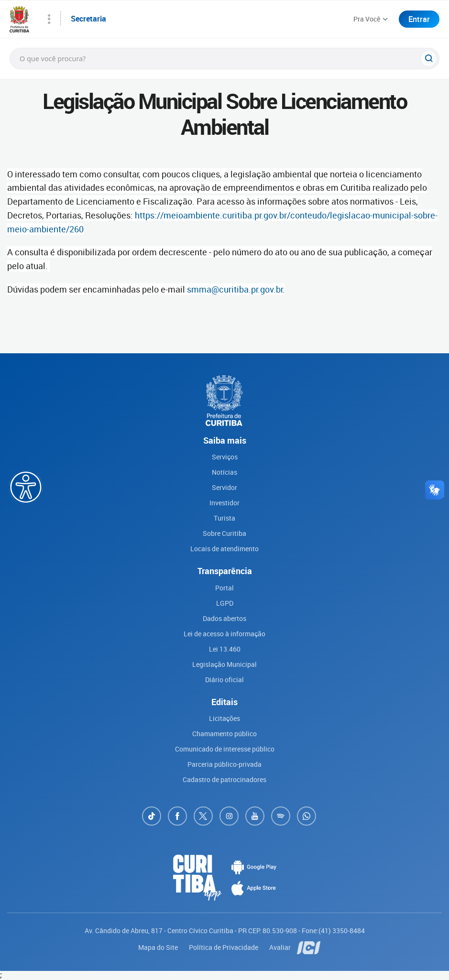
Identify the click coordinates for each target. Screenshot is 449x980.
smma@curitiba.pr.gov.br (235, 289)
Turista (224, 518)
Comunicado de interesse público (225, 749)
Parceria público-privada (224, 764)
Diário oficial (224, 680)
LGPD (225, 603)
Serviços (225, 457)
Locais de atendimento (224, 549)
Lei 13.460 (225, 649)
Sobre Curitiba (224, 533)
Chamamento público (224, 734)
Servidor (224, 487)
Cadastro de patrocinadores (224, 779)
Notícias (224, 472)
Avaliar (281, 947)
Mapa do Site (159, 947)
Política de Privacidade (224, 947)
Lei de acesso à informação (224, 634)
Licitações (224, 718)
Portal (224, 588)
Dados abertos (224, 618)
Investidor (224, 503)
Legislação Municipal (224, 664)
